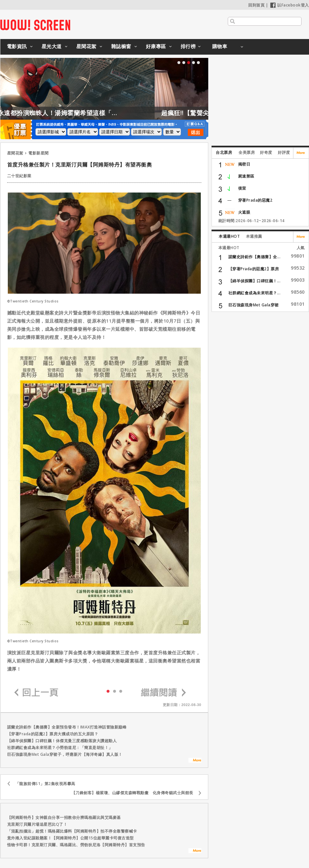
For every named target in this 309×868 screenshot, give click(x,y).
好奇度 (266, 152)
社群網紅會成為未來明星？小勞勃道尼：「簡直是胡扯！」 (60, 748)
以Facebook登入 (290, 5)
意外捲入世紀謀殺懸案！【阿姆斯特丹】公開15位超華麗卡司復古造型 (71, 838)
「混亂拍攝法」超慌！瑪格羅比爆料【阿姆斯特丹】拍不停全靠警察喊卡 (72, 831)
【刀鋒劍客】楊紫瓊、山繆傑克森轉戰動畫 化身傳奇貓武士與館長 (132, 793)
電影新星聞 (39, 153)
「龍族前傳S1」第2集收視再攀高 (45, 784)
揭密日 (244, 164)
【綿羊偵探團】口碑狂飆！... (255, 281)
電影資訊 (17, 46)
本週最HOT (229, 236)
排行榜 (188, 46)
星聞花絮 (86, 46)
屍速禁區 (246, 176)
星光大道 (52, 46)
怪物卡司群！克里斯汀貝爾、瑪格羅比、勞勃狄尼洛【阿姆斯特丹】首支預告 (76, 845)
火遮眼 (244, 212)
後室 (242, 188)
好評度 (284, 152)
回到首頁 (256, 5)
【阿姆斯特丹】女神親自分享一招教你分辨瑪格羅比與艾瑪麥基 (64, 817)
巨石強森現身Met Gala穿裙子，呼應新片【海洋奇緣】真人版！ (65, 754)
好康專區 (156, 46)
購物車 (220, 46)
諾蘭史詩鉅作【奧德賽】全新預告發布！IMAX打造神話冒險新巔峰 (67, 727)
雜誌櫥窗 (121, 46)
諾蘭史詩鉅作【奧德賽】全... (255, 257)
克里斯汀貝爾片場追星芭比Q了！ (37, 824)
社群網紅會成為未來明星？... (255, 293)
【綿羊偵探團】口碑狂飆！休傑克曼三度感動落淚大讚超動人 (62, 741)
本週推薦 (254, 236)
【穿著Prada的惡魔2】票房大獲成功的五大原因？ (53, 734)
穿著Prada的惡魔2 (255, 200)
